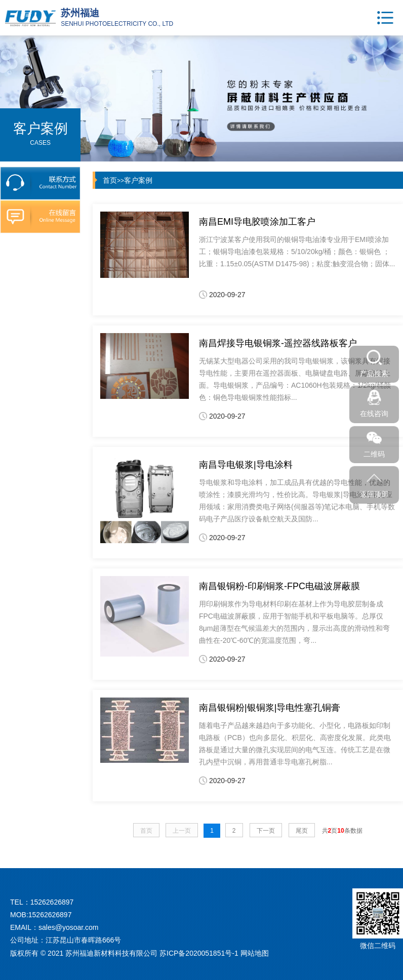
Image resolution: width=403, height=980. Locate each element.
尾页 (302, 831)
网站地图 (255, 953)
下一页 (266, 831)
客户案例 (138, 180)
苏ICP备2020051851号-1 (199, 953)
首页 (110, 180)
